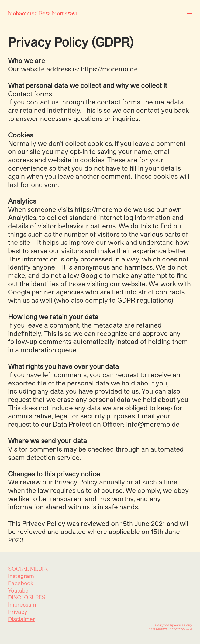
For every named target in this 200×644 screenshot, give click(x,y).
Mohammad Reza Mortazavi (42, 13)
